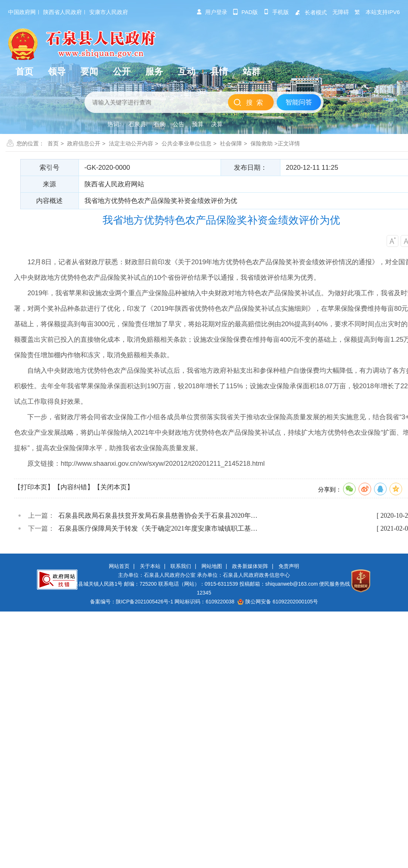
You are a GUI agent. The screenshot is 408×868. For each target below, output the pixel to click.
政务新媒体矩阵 (250, 566)
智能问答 (299, 102)
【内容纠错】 (74, 487)
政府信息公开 (84, 143)
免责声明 (289, 566)
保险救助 (262, 143)
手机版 (276, 12)
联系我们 (181, 566)
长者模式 (311, 12)
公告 (179, 124)
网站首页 (119, 566)
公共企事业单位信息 (186, 143)
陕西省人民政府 (63, 12)
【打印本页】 (34, 487)
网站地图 (212, 566)
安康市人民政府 (109, 12)
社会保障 (231, 143)
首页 (53, 143)
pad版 (246, 12)
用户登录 (212, 12)
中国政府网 (22, 12)
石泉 (159, 124)
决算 (217, 124)
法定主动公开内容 (131, 143)
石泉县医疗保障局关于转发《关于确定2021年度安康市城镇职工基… (158, 528)
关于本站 (150, 566)
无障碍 (341, 12)
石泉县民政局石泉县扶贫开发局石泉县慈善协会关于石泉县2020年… (158, 516)
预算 (198, 124)
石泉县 (137, 124)
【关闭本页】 (114, 487)
